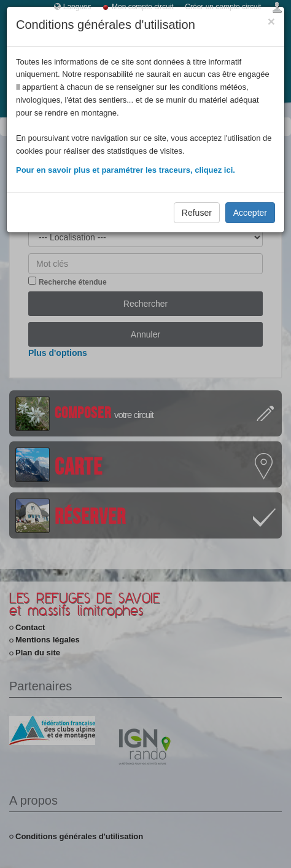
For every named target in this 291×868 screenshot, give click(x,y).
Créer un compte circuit (223, 7)
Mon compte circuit (143, 7)
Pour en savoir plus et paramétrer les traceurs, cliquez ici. (126, 170)
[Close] (271, 21)
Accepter (250, 213)
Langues (77, 7)
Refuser (197, 213)
